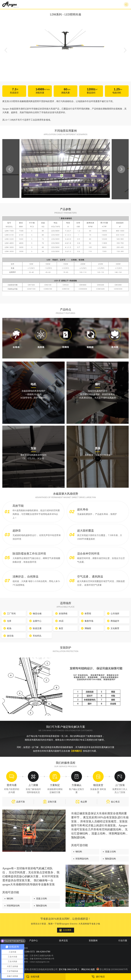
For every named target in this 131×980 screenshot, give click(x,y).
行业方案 (123, 941)
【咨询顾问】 (76, 751)
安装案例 (93, 941)
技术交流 (63, 941)
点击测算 (66, 930)
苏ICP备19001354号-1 (69, 969)
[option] (65, 44)
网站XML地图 (88, 969)
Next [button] (125, 50)
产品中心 (34, 941)
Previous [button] (6, 50)
